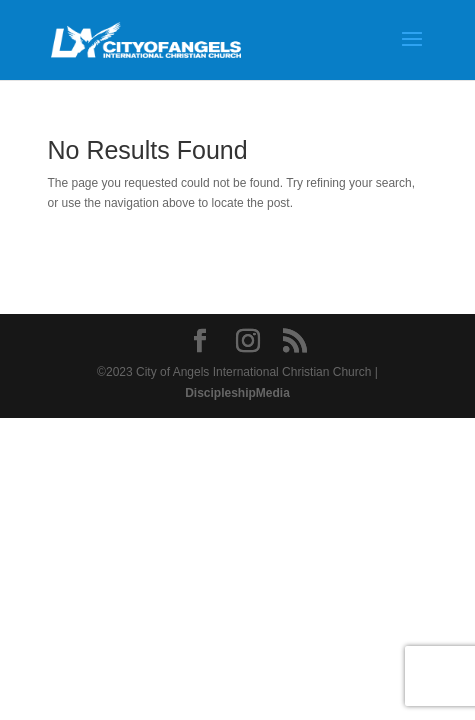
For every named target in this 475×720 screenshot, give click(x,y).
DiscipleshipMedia (237, 393)
